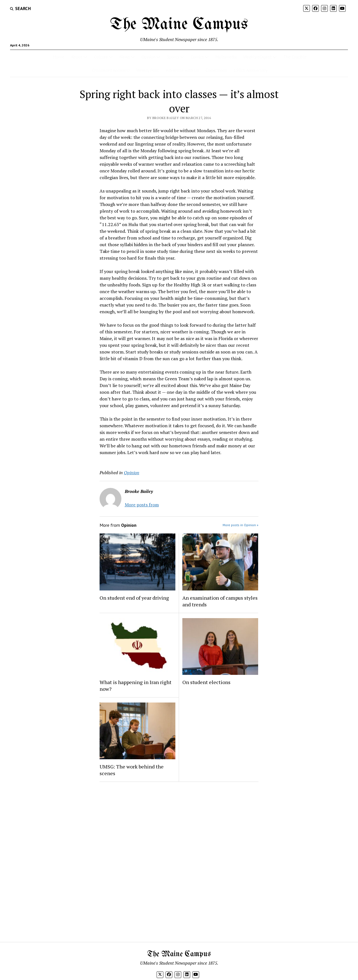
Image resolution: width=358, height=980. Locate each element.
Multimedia (226, 57)
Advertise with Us (182, 70)
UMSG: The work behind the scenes (132, 770)
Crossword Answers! (111, 70)
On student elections (206, 682)
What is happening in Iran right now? (136, 685)
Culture (101, 57)
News (125, 57)
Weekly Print (148, 70)
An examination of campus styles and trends (220, 601)
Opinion (149, 57)
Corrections (216, 70)
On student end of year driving (134, 598)
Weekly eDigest (258, 57)
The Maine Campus (179, 25)
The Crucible (295, 57)
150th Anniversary (250, 70)
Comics (197, 57)
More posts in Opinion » (241, 525)
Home (59, 57)
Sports (173, 57)
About (77, 57)
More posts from (142, 505)
